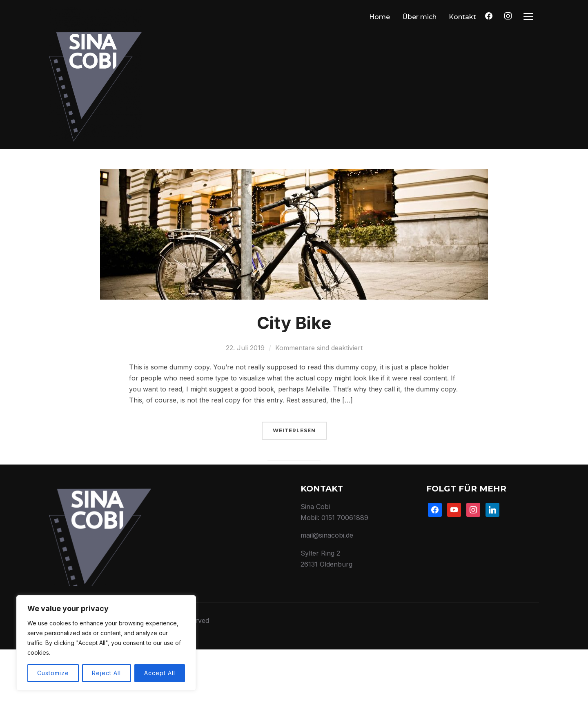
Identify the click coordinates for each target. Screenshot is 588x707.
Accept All (160, 673)
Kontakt (462, 17)
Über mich (419, 17)
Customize (53, 673)
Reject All (106, 673)
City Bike (294, 380)
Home (380, 17)
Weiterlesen (294, 488)
